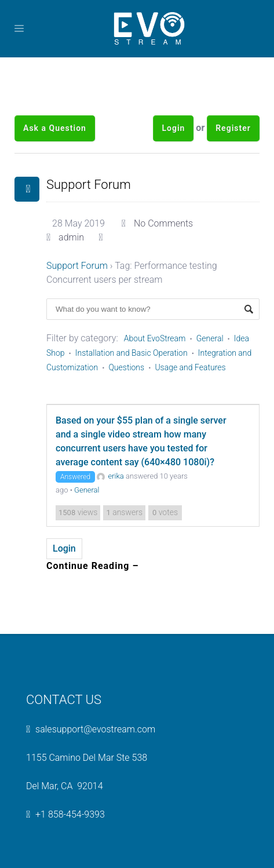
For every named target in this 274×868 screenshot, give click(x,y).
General (210, 338)
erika (110, 476)
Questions (126, 367)
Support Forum (89, 185)
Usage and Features (190, 367)
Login (173, 128)
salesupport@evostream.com (95, 729)
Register (233, 128)
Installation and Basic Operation (131, 353)
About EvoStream (155, 338)
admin (71, 237)
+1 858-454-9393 (70, 814)
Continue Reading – (93, 566)
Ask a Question (55, 128)
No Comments (163, 223)
